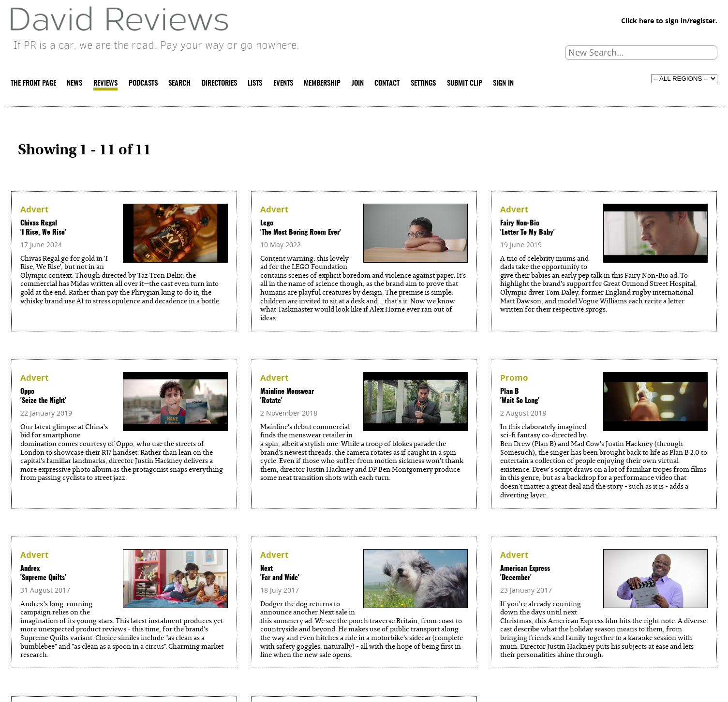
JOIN (358, 83)
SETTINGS (423, 83)
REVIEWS (105, 83)
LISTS (255, 83)
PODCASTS (143, 83)
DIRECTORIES (219, 83)
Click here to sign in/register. (669, 21)
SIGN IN (503, 83)
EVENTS (283, 83)
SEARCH (179, 83)
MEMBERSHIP (322, 83)
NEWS (74, 83)
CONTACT (387, 83)
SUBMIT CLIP (465, 83)
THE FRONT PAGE (33, 83)
